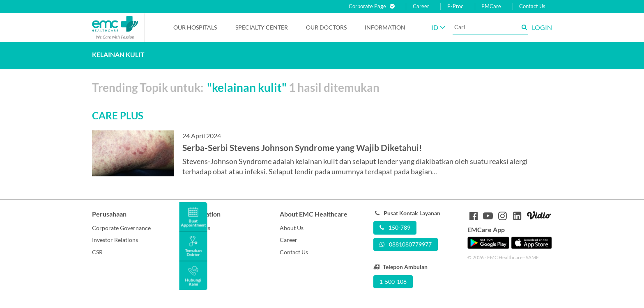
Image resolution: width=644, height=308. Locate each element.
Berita (193, 252)
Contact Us (532, 6)
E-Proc (455, 6)
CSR (97, 252)
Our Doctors (326, 27)
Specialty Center (262, 27)
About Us (292, 228)
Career (421, 6)
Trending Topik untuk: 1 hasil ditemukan (236, 87)
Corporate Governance (121, 228)
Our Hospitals (195, 27)
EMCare (491, 6)
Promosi (197, 240)
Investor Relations (115, 240)
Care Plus (198, 228)
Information (385, 27)
